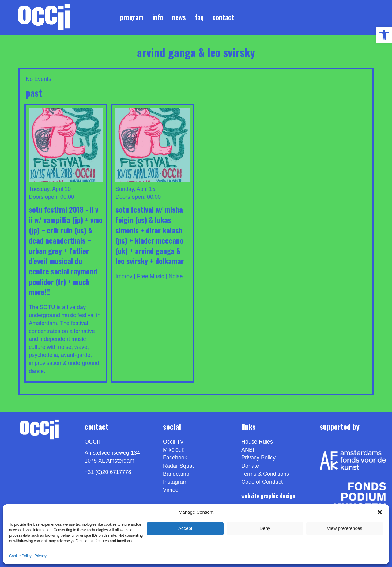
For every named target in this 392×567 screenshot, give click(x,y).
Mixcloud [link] (174, 450)
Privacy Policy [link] (258, 458)
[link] (384, 35)
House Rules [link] (257, 442)
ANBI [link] (248, 450)
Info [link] (158, 17)
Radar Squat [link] (178, 466)
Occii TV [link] (173, 442)
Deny (265, 528)
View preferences (345, 528)
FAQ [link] (199, 17)
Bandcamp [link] (176, 474)
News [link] (179, 17)
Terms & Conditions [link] (265, 474)
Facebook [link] (175, 458)
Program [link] (132, 17)
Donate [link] (250, 466)
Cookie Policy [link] (20, 556)
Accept (185, 528)
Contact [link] (223, 17)
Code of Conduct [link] (262, 482)
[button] (380, 512)
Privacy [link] (41, 556)
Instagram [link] (175, 482)
